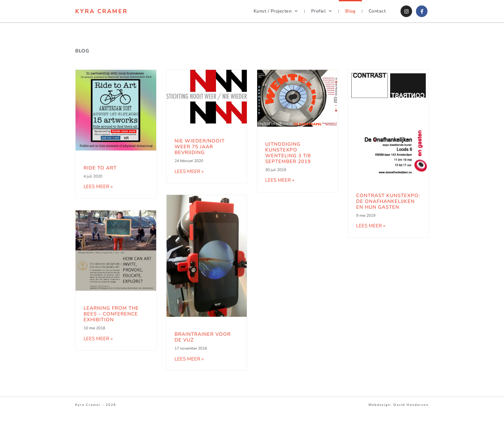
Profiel (322, 11)
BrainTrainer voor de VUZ (203, 337)
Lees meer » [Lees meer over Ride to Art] (98, 187)
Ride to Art (100, 168)
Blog (350, 11)
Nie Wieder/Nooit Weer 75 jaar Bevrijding (200, 147)
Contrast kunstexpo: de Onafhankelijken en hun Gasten (388, 201)
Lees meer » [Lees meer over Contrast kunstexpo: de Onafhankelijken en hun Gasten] (371, 226)
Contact (377, 11)
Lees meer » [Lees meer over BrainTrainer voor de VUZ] (189, 359)
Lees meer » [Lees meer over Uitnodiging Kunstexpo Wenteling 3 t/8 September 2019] (280, 180)
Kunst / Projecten (276, 11)
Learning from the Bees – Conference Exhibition (111, 314)
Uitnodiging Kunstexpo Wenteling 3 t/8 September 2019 (288, 153)
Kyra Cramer (101, 11)
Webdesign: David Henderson (399, 405)
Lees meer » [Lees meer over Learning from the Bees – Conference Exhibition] (98, 339)
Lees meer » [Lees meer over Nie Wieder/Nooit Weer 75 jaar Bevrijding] (189, 171)
